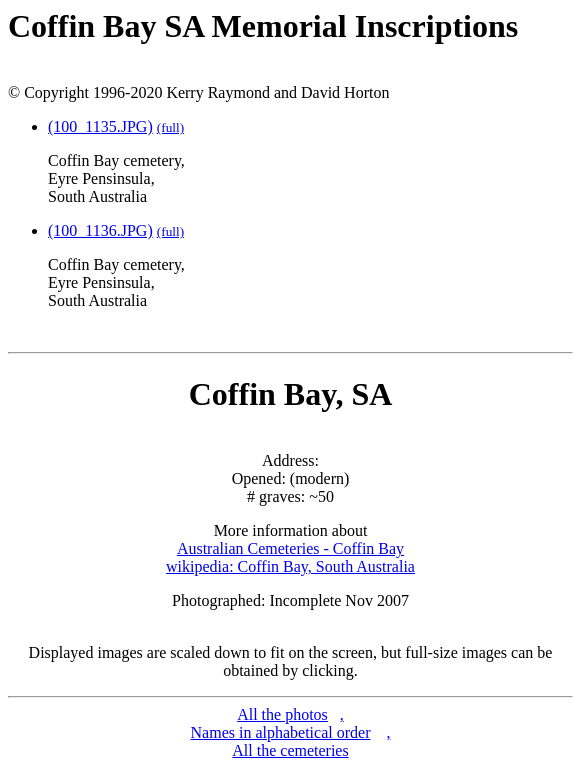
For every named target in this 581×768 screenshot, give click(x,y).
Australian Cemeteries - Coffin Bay (290, 548)
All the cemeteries (290, 750)
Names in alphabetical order (281, 732)
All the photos (282, 714)
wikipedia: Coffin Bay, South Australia (290, 566)
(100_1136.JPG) (100, 230)
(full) (170, 127)
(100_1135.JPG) (100, 126)
